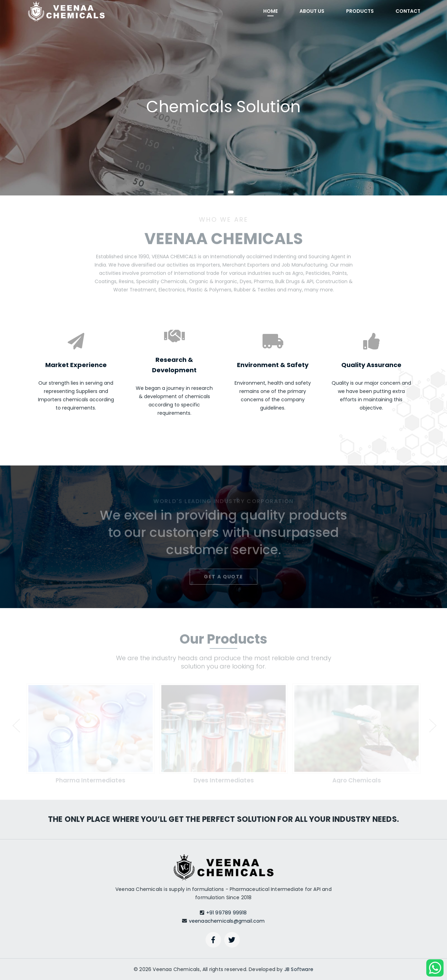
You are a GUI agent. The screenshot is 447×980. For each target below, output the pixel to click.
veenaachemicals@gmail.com (227, 921)
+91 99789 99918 (227, 913)
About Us (312, 11)
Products (360, 11)
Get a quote (223, 579)
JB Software (299, 969)
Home (270, 11)
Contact (408, 11)
